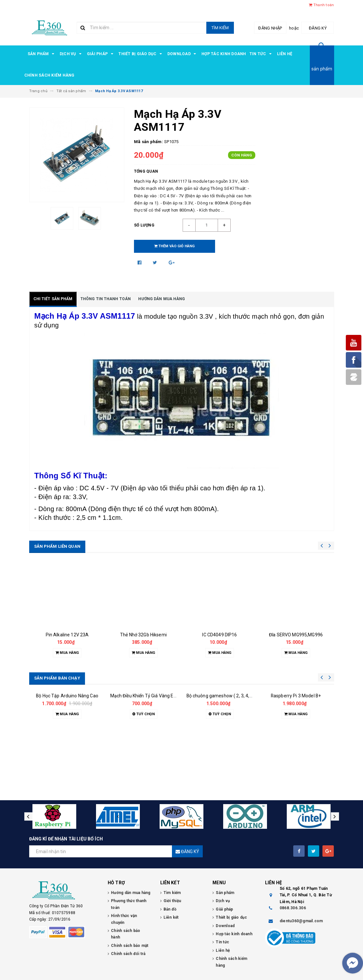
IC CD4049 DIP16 (219, 635)
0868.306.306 (293, 908)
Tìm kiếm (220, 28)
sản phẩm (322, 69)
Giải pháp (101, 54)
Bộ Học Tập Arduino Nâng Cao (67, 762)
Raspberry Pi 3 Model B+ (296, 762)
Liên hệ (285, 54)
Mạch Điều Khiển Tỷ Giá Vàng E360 (146, 762)
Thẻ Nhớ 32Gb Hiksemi (143, 635)
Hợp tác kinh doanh (224, 54)
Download (183, 54)
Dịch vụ (72, 54)
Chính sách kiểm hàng (49, 75)
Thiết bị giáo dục (141, 54)
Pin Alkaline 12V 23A (67, 635)
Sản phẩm (42, 54)
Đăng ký (318, 28)
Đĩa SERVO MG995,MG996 (296, 635)
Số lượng (144, 225)
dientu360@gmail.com (301, 921)
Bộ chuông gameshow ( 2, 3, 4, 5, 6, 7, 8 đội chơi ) (237, 743)
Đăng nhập (270, 28)
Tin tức (262, 54)
